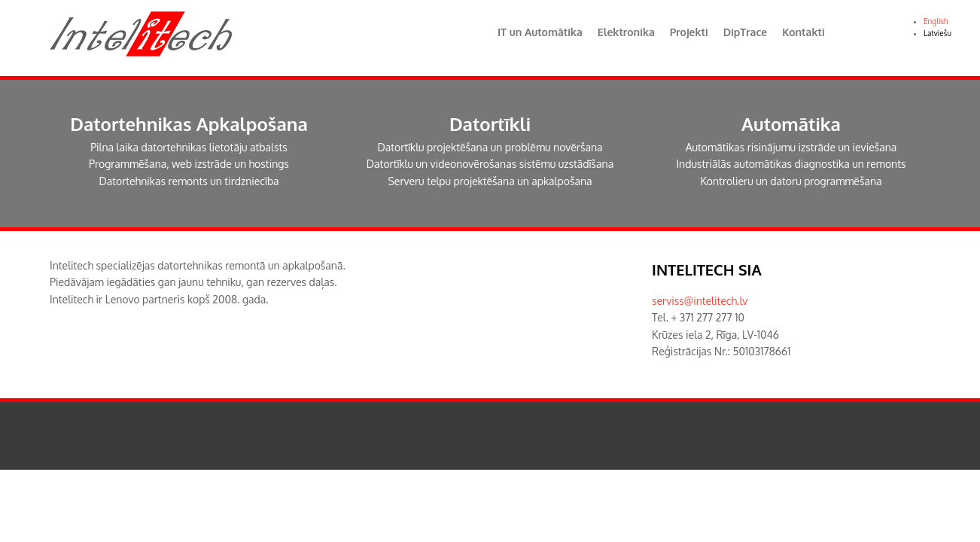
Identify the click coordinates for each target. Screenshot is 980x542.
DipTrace (745, 32)
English (936, 21)
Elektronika (626, 32)
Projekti (689, 32)
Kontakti (803, 32)
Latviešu (937, 33)
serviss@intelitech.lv (700, 301)
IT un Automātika (540, 32)
